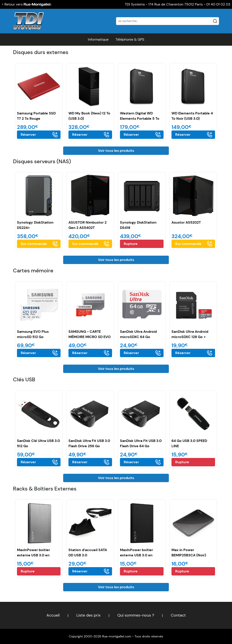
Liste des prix (88, 615)
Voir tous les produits (116, 151)
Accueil (53, 615)
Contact (178, 615)
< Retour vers (27, 4)
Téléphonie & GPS (130, 39)
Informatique (98, 39)
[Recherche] (168, 21)
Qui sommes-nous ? (136, 615)
